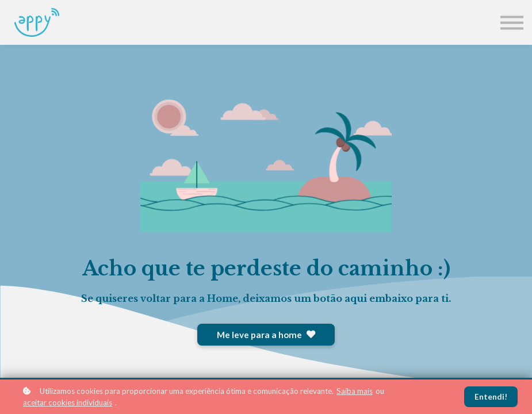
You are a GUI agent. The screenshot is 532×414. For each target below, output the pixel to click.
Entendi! (491, 397)
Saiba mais (355, 391)
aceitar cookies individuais (68, 402)
